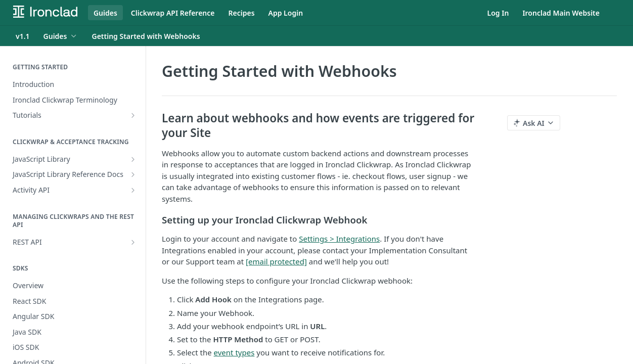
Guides (105, 13)
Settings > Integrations (339, 239)
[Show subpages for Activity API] (133, 190)
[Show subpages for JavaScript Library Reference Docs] (133, 174)
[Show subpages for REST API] (133, 242)
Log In (498, 13)
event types (234, 352)
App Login (286, 13)
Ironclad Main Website (561, 13)
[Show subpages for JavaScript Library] (133, 159)
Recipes (242, 13)
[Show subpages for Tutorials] (133, 115)
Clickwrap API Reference (173, 13)
